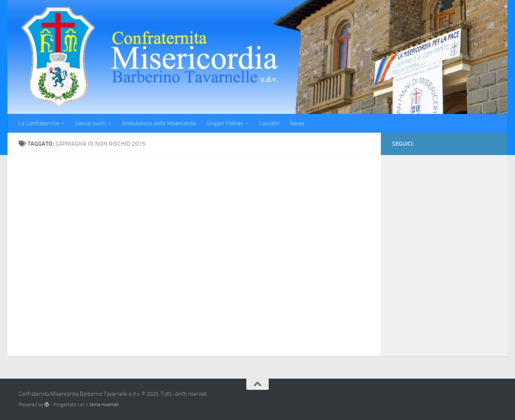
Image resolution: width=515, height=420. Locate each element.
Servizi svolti (90, 123)
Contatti (269, 123)
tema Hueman (104, 405)
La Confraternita (39, 123)
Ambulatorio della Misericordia (159, 123)
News (297, 123)
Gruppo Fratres (225, 123)
